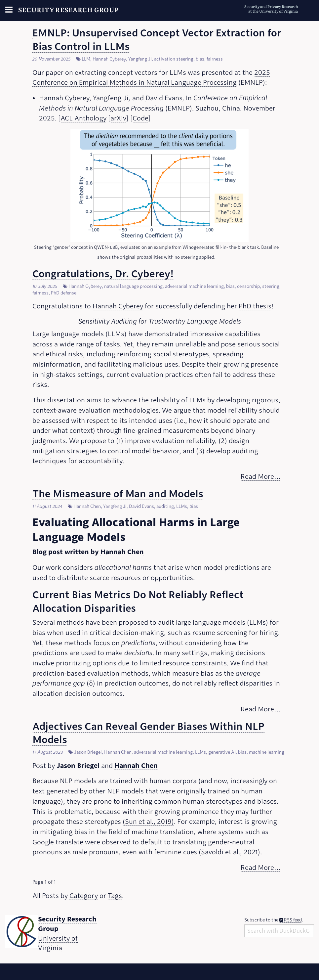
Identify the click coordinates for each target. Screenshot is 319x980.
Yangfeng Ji (140, 59)
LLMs (182, 506)
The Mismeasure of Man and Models (118, 494)
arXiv (118, 118)
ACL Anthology (83, 118)
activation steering (174, 59)
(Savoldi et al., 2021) (229, 852)
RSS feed (291, 920)
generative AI (222, 752)
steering (271, 286)
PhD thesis (255, 306)
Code (140, 118)
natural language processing (133, 286)
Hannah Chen (87, 506)
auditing (165, 506)
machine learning (267, 752)
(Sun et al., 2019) (148, 822)
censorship (248, 286)
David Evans (164, 98)
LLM (86, 59)
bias (200, 59)
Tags (115, 896)
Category (84, 896)
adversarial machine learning (194, 286)
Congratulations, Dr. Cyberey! (103, 274)
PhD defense (64, 293)
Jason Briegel (88, 752)
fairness (215, 59)
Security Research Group (68, 9)
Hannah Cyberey (109, 59)
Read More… (260, 477)
